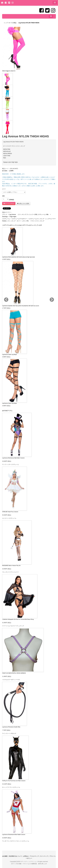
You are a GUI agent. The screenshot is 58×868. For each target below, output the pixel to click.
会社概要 (5, 856)
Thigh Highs (13, 217)
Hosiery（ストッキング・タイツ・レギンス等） (16, 221)
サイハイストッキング (38, 221)
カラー (4, 189)
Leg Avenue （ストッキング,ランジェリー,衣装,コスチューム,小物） (29, 214)
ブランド (5, 214)
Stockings (5, 217)
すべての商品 (13, 23)
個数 (3, 196)
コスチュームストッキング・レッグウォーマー (42, 219)
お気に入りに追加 (23, 203)
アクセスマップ (34, 856)
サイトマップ (44, 856)
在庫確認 (11, 200)
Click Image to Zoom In (9, 71)
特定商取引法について (15, 856)
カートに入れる (9, 203)
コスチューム (6, 219)
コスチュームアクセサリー (19, 219)
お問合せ (26, 856)
